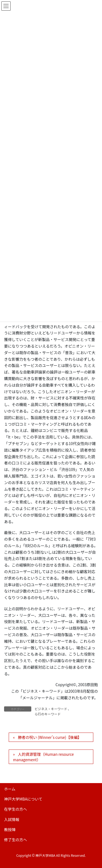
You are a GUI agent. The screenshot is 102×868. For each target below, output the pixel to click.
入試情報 (12, 819)
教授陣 (10, 830)
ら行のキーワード (48, 714)
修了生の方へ (16, 840)
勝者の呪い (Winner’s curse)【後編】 (50, 737)
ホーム (10, 789)
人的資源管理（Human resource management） (43, 757)
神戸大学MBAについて (23, 799)
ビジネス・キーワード (51, 709)
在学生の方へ (16, 809)
